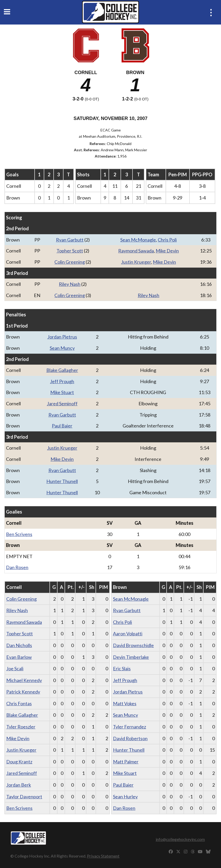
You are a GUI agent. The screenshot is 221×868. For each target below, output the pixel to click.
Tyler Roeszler (21, 727)
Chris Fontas (19, 703)
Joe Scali (15, 668)
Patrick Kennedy (23, 692)
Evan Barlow (19, 657)
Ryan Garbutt (70, 240)
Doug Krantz (19, 762)
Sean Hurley (125, 797)
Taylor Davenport (24, 797)
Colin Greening (70, 262)
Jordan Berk (19, 785)
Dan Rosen (17, 567)
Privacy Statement (103, 856)
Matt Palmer (126, 762)
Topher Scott (70, 251)
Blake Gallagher (62, 370)
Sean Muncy (62, 348)
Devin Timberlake (131, 657)
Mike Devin (167, 251)
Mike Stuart (62, 392)
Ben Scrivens (19, 534)
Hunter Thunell (62, 481)
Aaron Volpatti (128, 634)
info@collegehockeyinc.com (180, 839)
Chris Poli (167, 240)
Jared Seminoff (62, 403)
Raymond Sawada (136, 251)
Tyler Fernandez (130, 727)
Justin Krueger (136, 262)
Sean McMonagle (138, 240)
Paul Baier (62, 426)
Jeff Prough (62, 381)
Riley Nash (70, 284)
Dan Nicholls (19, 645)
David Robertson (130, 738)
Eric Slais (122, 668)
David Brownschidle (133, 645)
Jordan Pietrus (62, 337)
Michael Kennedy (24, 680)
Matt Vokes (125, 703)
